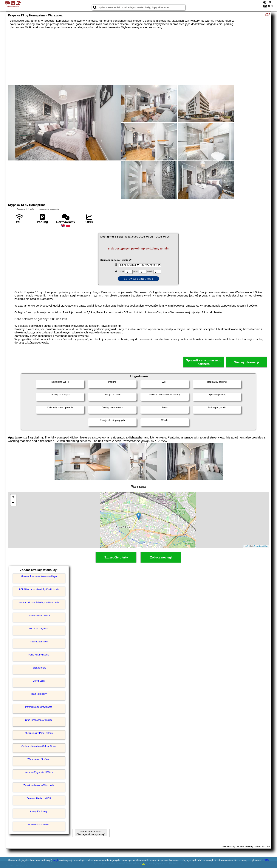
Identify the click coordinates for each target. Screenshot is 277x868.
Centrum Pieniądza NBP (39, 798)
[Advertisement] (138, 57)
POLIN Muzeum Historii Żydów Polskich (39, 589)
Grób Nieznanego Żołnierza (39, 720)
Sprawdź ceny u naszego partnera (204, 362)
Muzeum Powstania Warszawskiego (39, 576)
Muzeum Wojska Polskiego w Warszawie (39, 602)
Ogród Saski (39, 681)
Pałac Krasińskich (39, 642)
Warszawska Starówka (39, 759)
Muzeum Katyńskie (39, 629)
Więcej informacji (247, 362)
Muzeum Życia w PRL (39, 825)
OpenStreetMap (261, 546)
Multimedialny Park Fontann (39, 733)
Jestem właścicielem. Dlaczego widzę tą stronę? (91, 833)
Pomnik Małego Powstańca (39, 707)
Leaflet (247, 546)
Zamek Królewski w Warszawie (39, 785)
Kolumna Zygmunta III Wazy (39, 772)
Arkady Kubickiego (39, 811)
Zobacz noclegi (161, 557)
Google (55, 860)
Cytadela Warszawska (39, 616)
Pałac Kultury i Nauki (39, 655)
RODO (265, 860)
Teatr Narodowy (39, 694)
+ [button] (13, 497)
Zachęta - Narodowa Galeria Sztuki (39, 746)
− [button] (13, 503)
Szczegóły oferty (116, 557)
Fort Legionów (39, 668)
